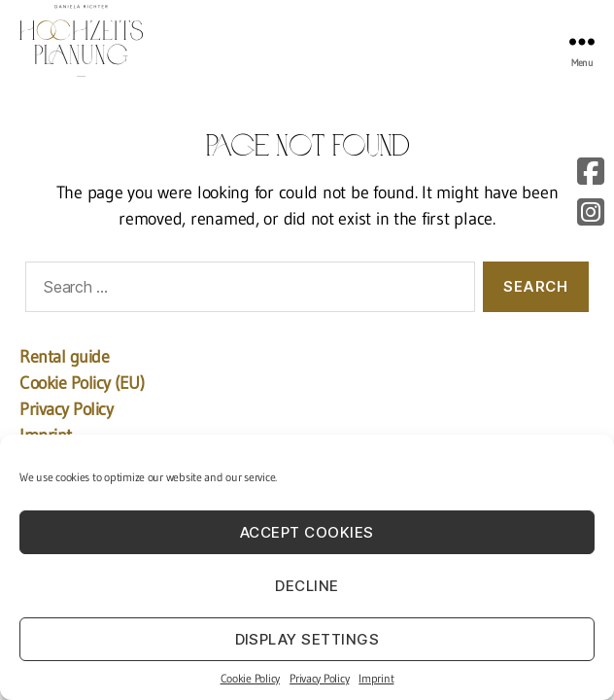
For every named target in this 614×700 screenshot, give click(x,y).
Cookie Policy (251, 678)
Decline (307, 586)
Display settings (307, 639)
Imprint (376, 678)
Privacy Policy (319, 678)
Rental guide (64, 357)
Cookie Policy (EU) (82, 383)
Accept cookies (307, 532)
